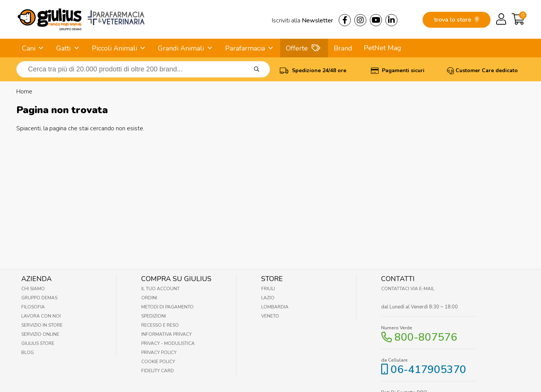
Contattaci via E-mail (408, 289)
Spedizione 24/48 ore (313, 70)
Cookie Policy (158, 362)
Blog (28, 352)
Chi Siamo (33, 289)
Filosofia (33, 307)
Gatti (63, 48)
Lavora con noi (41, 316)
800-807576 (426, 337)
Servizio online (40, 334)
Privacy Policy (159, 352)
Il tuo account (160, 289)
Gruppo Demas (39, 298)
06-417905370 (428, 370)
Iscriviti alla (302, 21)
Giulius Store (38, 343)
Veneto (270, 316)
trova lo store (457, 20)
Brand (343, 48)
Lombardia (275, 307)
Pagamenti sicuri (398, 70)
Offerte (297, 48)
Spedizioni (154, 316)
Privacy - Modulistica (168, 343)
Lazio (268, 298)
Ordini (149, 298)
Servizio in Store (42, 325)
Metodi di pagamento (167, 307)
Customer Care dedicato (482, 70)
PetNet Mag (382, 48)
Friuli (268, 289)
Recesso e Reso (160, 325)
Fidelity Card (158, 371)
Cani (29, 48)
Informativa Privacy (166, 334)
